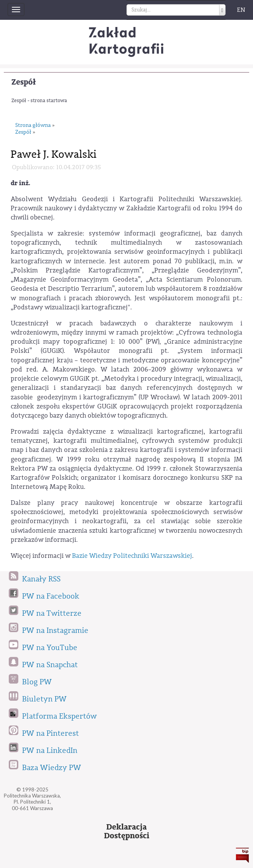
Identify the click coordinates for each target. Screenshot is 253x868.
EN (241, 10)
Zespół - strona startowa (39, 100)
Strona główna (33, 126)
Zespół (24, 82)
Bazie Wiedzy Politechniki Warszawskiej (132, 556)
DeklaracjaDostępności (127, 831)
